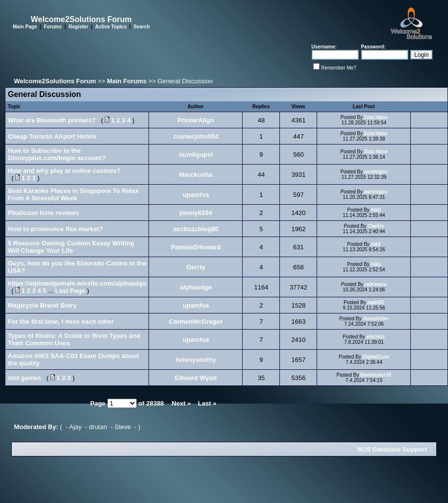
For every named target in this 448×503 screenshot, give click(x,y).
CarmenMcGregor (196, 322)
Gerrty (196, 267)
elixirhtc (375, 337)
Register (78, 27)
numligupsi (196, 155)
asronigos (376, 172)
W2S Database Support (392, 449)
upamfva (196, 195)
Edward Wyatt (196, 378)
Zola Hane (376, 117)
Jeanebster (376, 319)
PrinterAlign (196, 120)
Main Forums (127, 81)
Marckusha (196, 175)
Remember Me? (339, 68)
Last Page (70, 291)
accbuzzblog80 (196, 229)
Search (141, 27)
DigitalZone (375, 357)
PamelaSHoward (196, 247)
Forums (53, 27)
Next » (181, 403)
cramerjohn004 (196, 136)
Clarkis (376, 226)
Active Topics (111, 27)
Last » (207, 403)
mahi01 (375, 302)
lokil (376, 210)
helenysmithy (196, 360)
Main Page (25, 27)
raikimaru (376, 284)
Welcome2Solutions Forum (55, 81)
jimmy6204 (196, 213)
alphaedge (196, 287)
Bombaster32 (376, 375)
